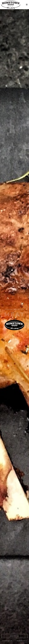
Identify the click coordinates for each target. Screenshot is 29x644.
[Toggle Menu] (27, 5)
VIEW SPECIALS (14, 636)
